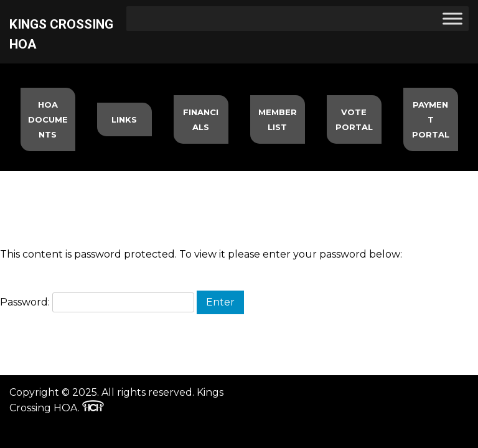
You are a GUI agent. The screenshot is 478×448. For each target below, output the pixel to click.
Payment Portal (431, 119)
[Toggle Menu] (452, 18)
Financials (201, 119)
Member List (278, 119)
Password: (97, 302)
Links (124, 119)
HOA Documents (48, 119)
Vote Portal (354, 119)
